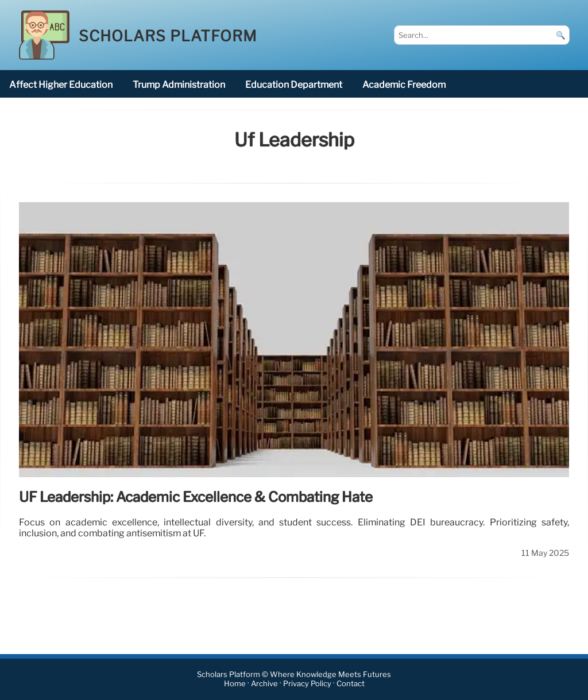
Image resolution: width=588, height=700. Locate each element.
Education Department (294, 85)
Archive (264, 684)
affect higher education (61, 85)
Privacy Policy (307, 684)
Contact (351, 684)
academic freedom (404, 85)
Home (235, 684)
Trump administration (179, 85)
